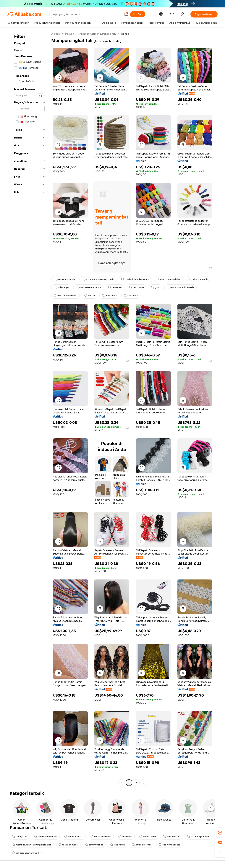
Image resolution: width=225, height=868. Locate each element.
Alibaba (55, 34)
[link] (220, 833)
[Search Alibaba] (87, 14)
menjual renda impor (88, 287)
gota (155, 287)
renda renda (148, 837)
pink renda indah (64, 279)
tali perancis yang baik (26, 853)
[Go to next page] (144, 783)
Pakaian (70, 34)
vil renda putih (198, 279)
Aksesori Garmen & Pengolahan (98, 34)
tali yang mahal (68, 845)
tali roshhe (137, 287)
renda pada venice (46, 837)
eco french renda (170, 845)
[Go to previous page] (122, 783)
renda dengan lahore (169, 279)
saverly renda (94, 845)
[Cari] (138, 14)
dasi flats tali (171, 837)
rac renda (131, 296)
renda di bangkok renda (135, 279)
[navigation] (28, 409)
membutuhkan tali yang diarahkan (32, 845)
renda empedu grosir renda (98, 279)
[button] (126, 14)
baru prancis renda (65, 296)
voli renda (125, 837)
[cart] (172, 15)
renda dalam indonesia (180, 287)
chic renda (109, 296)
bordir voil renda (101, 837)
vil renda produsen (199, 837)
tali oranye (61, 287)
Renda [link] (125, 34)
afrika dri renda (142, 845)
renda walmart (74, 837)
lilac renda (118, 845)
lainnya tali (20, 837)
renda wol (115, 287)
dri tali (90, 296)
